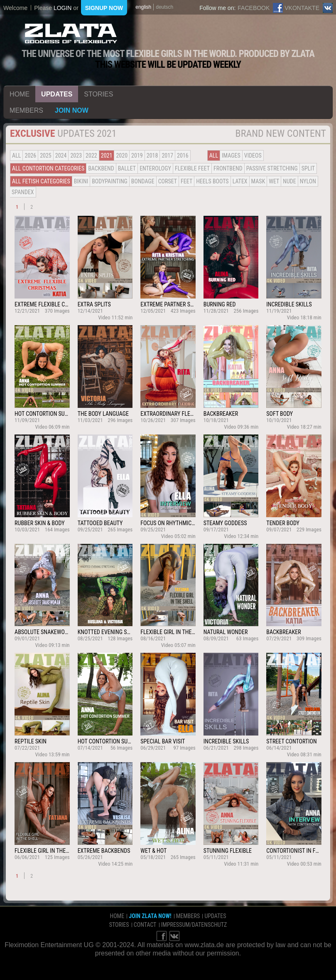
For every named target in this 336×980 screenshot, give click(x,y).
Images (231, 156)
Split (308, 168)
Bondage (143, 181)
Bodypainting (110, 181)
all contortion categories (48, 168)
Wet (274, 181)
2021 (107, 156)
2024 (61, 156)
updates (57, 94)
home (20, 94)
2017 (167, 156)
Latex (240, 181)
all (16, 156)
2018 (152, 156)
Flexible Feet (192, 168)
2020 (122, 156)
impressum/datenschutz (194, 925)
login (63, 8)
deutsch (164, 7)
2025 (46, 156)
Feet (186, 181)
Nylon (308, 181)
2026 (30, 156)
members (26, 110)
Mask (258, 181)
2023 (76, 156)
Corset (168, 181)
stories (98, 94)
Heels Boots (212, 181)
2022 (91, 156)
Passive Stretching (272, 168)
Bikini (81, 181)
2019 (137, 156)
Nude (289, 181)
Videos (253, 156)
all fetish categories (41, 181)
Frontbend (228, 168)
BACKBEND (101, 168)
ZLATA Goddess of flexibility (71, 33)
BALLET (127, 168)
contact (145, 925)
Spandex (23, 192)
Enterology (155, 168)
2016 (183, 156)
